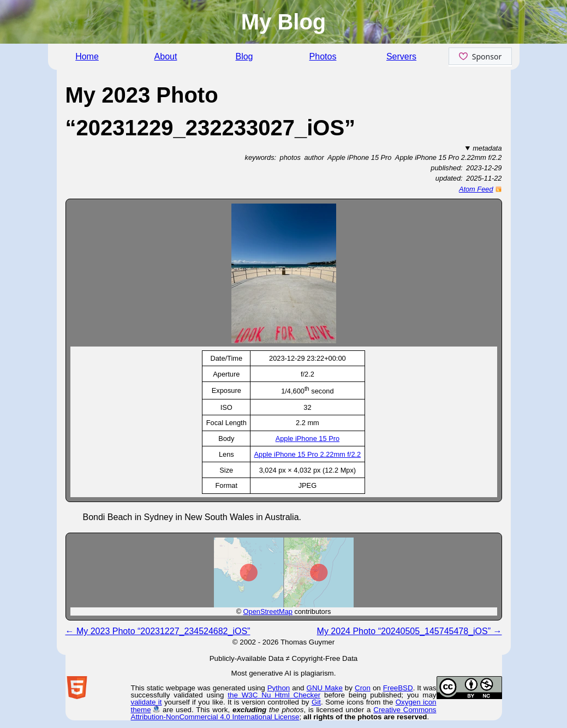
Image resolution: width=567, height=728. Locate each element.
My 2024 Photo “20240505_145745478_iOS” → (410, 631)
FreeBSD (398, 688)
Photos (323, 56)
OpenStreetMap (268, 611)
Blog (244, 56)
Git (316, 702)
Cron (363, 688)
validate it (147, 702)
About (166, 56)
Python (279, 688)
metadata (487, 148)
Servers (401, 56)
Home (87, 56)
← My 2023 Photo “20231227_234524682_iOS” (158, 631)
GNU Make (325, 688)
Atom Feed (476, 189)
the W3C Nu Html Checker (274, 695)
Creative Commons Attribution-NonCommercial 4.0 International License (284, 713)
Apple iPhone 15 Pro (308, 438)
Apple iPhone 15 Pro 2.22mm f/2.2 (308, 454)
